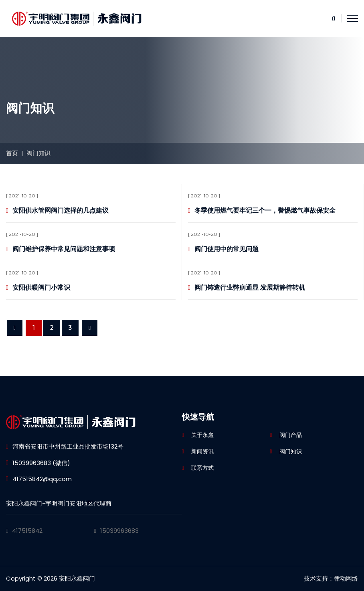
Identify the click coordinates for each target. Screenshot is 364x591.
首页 (12, 153)
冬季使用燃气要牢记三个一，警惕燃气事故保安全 (265, 210)
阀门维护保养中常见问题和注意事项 (64, 249)
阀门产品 (291, 435)
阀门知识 (38, 153)
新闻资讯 (202, 451)
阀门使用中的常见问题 (226, 249)
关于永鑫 (202, 435)
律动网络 (346, 578)
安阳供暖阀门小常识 (41, 287)
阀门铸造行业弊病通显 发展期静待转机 (250, 287)
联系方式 (202, 468)
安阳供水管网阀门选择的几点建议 (61, 210)
